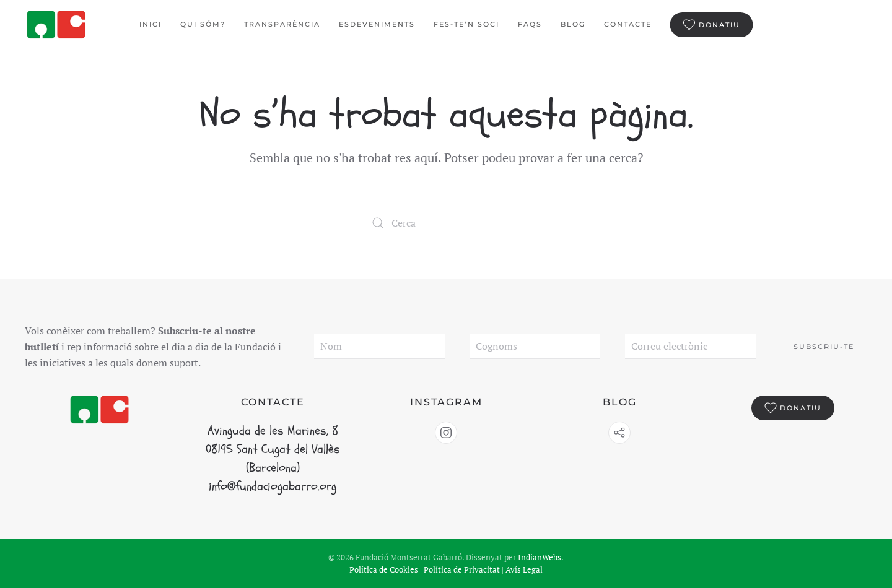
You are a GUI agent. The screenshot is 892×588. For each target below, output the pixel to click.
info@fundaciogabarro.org (273, 486)
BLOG (573, 24)
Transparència (282, 24)
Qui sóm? (203, 24)
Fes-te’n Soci (466, 24)
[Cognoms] (535, 347)
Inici (151, 24)
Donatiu (712, 25)
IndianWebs (540, 557)
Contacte (628, 24)
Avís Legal (524, 569)
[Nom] (379, 347)
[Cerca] (446, 223)
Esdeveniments (377, 24)
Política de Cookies (384, 569)
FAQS (530, 24)
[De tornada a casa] (57, 25)
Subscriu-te (824, 347)
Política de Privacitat (462, 569)
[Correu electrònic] (690, 347)
